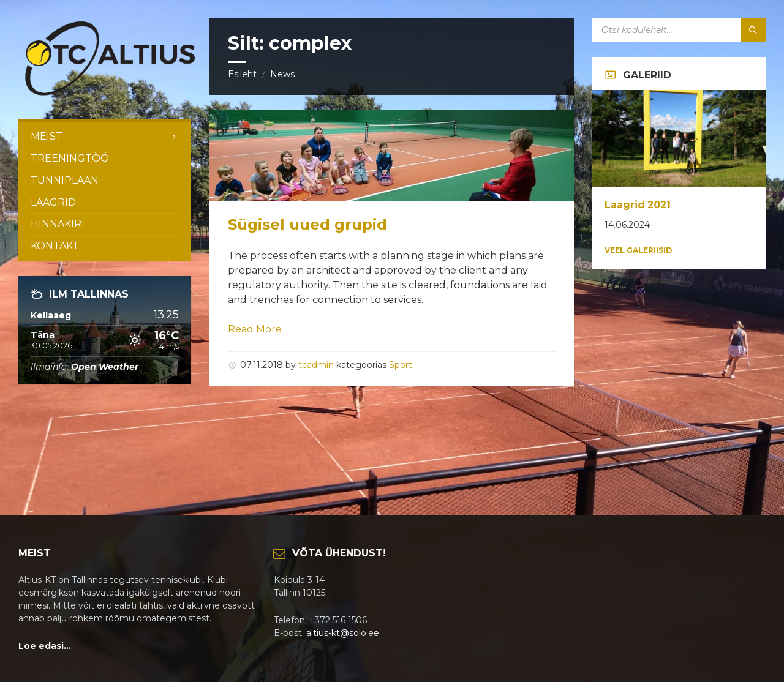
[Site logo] (110, 95)
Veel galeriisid (638, 250)
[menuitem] (105, 137)
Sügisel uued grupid (307, 224)
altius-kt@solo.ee (343, 633)
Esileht (242, 74)
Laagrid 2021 (638, 205)
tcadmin (316, 365)
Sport (401, 365)
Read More (255, 329)
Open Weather (105, 367)
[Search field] (679, 30)
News (282, 74)
